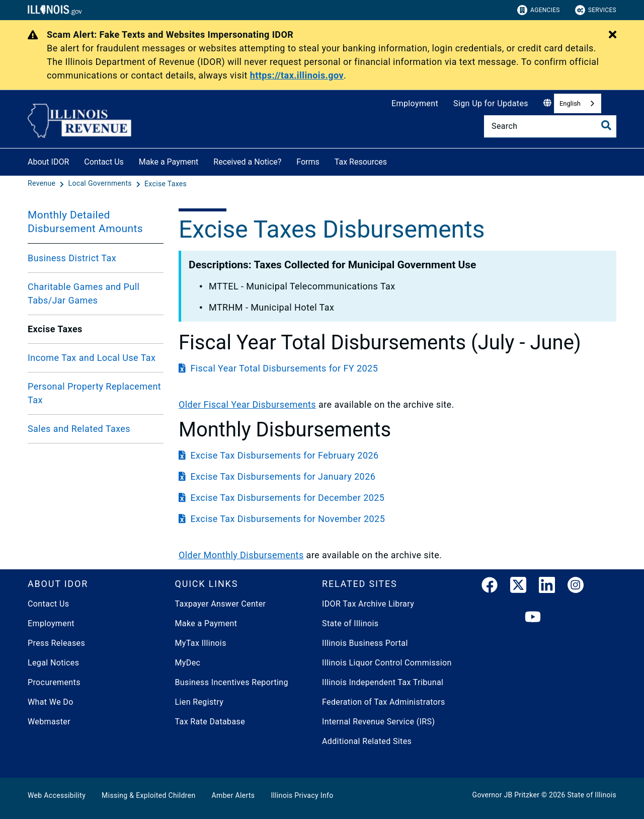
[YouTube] (533, 617)
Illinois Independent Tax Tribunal (383, 682)
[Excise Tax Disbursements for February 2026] (397, 455)
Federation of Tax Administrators (384, 702)
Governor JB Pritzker (506, 795)
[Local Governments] (101, 184)
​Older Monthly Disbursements (241, 555)
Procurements (54, 682)
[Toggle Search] (606, 125)
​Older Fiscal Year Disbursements (247, 404)
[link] (490, 587)
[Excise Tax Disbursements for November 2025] (397, 519)
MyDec (188, 663)
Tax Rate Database (210, 722)
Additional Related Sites (367, 741)
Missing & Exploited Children (148, 795)
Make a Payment (169, 162)
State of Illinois (350, 623)
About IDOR (48, 162)
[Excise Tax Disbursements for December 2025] (397, 498)
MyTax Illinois (201, 643)
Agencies (539, 10)
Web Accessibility (57, 795)
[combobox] (578, 103)
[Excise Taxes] (166, 184)
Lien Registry (199, 702)
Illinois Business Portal (365, 643)
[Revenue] (43, 184)
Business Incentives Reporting (232, 682)
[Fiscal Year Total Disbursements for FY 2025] (397, 368)
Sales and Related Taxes (79, 429)
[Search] (550, 126)
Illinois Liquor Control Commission (387, 663)
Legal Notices (53, 663)
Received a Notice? (247, 162)
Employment (415, 103)
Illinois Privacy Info (302, 795)
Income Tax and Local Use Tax (92, 358)
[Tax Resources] (394, 160)
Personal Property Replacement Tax (94, 393)
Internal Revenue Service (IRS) (378, 722)
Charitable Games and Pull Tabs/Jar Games (84, 293)
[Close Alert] (613, 35)
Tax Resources (361, 162)
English (570, 103)
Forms (308, 162)
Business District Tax (72, 258)
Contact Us (104, 162)
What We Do (51, 702)
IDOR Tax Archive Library (368, 604)
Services (596, 10)
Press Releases (56, 643)
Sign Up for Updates (491, 103)
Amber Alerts (233, 795)
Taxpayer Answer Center (221, 604)
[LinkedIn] (547, 587)
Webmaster (49, 722)
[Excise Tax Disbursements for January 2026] (397, 476)
